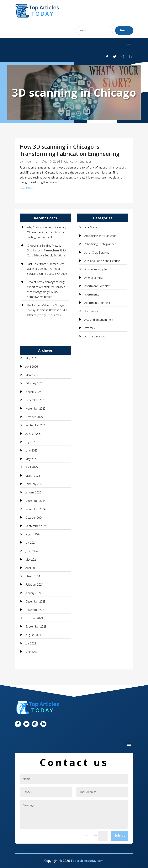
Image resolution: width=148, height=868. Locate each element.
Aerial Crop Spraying (97, 252)
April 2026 (32, 367)
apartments (92, 294)
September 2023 (36, 626)
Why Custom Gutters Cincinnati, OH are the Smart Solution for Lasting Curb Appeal (46, 232)
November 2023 (35, 610)
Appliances (91, 311)
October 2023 (34, 618)
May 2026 (31, 358)
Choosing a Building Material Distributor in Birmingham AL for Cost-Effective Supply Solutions (47, 250)
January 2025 (33, 492)
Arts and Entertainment (99, 320)
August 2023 (33, 635)
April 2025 (32, 467)
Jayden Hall (31, 161)
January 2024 (33, 593)
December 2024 (35, 501)
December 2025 (35, 400)
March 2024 (33, 576)
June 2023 (32, 652)
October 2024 (34, 518)
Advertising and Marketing (100, 236)
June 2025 (32, 450)
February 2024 (34, 585)
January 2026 (33, 392)
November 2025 (35, 409)
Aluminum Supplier (96, 269)
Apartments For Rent (97, 303)
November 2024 (35, 509)
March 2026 (33, 375)
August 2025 (33, 434)
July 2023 (31, 643)
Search (124, 30)
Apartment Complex (97, 286)
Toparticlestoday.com (87, 861)
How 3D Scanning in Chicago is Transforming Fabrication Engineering (70, 150)
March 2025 (33, 476)
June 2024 (32, 551)
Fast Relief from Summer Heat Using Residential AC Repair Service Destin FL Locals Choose (47, 269)
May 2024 (31, 560)
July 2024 (31, 543)
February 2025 (34, 484)
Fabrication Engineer (77, 161)
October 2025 (34, 417)
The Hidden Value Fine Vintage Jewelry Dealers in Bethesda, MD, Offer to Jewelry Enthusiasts (47, 310)
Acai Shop (91, 227)
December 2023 (35, 601)
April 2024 (32, 568)
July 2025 (31, 442)
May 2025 (31, 459)
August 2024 (33, 534)
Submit (120, 835)
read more (26, 187)
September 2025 (36, 425)
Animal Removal (94, 278)
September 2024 (36, 526)
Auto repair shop (95, 336)
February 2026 (34, 383)
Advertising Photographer (100, 244)
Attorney (90, 328)
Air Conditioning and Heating (102, 261)
